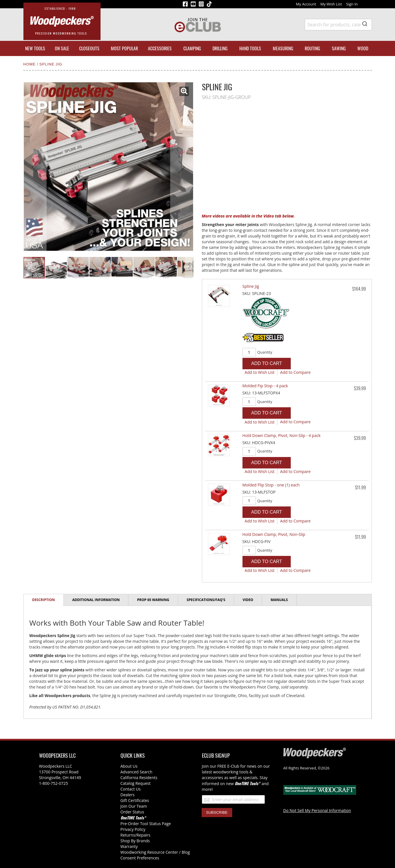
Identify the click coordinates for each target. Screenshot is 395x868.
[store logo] (62, 21)
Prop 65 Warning (153, 600)
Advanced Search (137, 772)
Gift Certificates (135, 800)
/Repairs (143, 835)
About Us (129, 766)
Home (30, 64)
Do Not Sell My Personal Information (317, 810)
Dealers (128, 795)
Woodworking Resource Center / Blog (155, 852)
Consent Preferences (140, 858)
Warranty (129, 846)
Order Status (132, 812)
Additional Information (96, 600)
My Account (306, 4)
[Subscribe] (217, 813)
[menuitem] (35, 48)
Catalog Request (136, 783)
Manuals (279, 600)
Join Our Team (134, 806)
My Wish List (331, 4)
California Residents (139, 778)
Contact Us (131, 789)
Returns (128, 835)
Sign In (352, 4)
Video (248, 600)
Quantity (265, 352)
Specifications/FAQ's (206, 600)
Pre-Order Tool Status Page (146, 824)
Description (44, 600)
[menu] (198, 48)
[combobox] (338, 25)
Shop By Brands (135, 841)
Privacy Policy (133, 829)
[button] (184, 91)
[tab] (44, 600)
